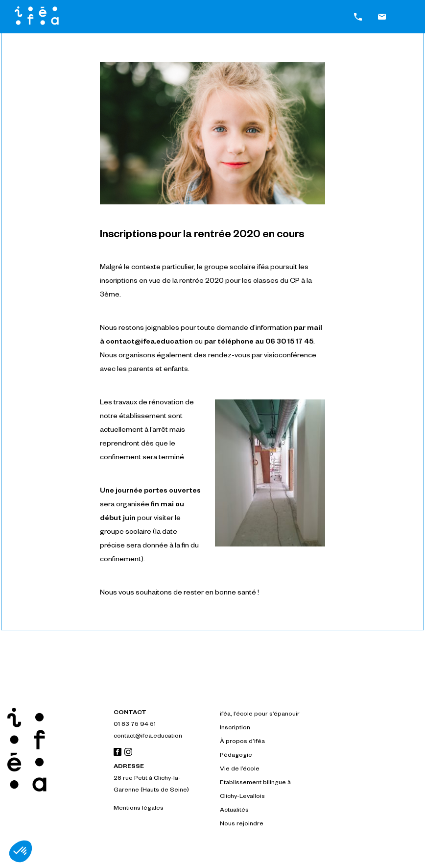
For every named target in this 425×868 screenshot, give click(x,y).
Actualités (234, 811)
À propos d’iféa (242, 742)
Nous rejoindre (242, 824)
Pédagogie (236, 756)
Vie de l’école (240, 769)
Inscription (235, 728)
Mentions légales (139, 809)
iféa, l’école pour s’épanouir (260, 715)
